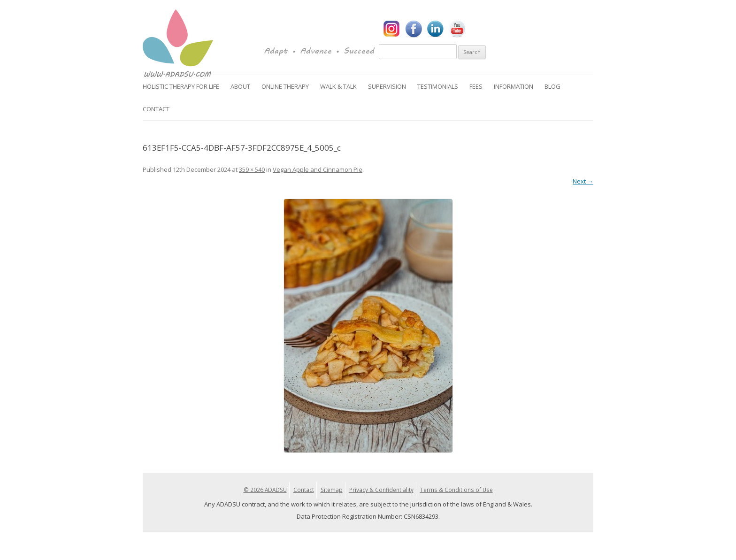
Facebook (414, 29)
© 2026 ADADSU (265, 490)
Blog (552, 86)
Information (514, 86)
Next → (583, 181)
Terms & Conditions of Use (456, 490)
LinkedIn (435, 29)
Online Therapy (285, 86)
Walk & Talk (338, 86)
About (240, 86)
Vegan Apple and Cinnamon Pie (318, 169)
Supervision (387, 86)
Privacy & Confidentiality (381, 490)
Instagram (392, 29)
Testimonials (438, 86)
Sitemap (332, 490)
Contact (156, 109)
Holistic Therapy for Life (181, 86)
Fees (476, 86)
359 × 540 (252, 169)
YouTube (457, 29)
